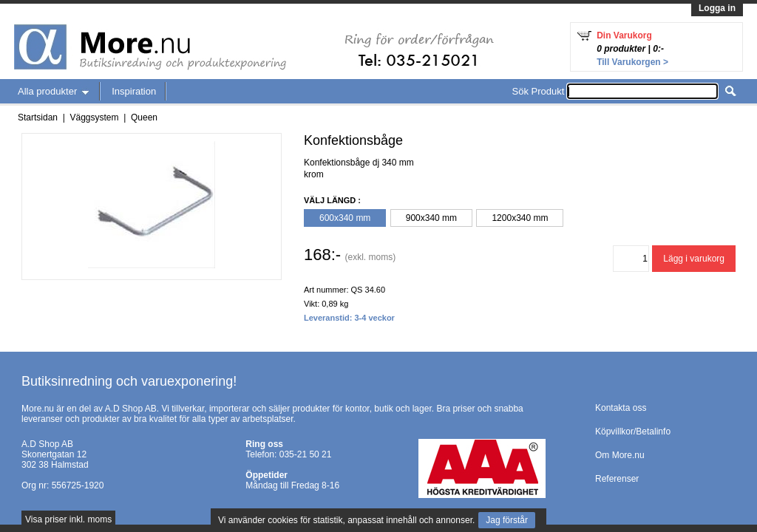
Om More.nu (620, 455)
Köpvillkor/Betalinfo (633, 432)
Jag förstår (507, 520)
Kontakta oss (621, 408)
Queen (144, 117)
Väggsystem (94, 117)
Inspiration (134, 91)
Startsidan (38, 117)
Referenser (617, 479)
